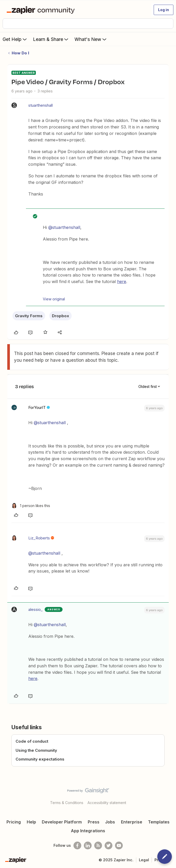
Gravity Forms (29, 316)
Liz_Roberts (39, 538)
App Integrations (88, 831)
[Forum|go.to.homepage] (42, 10)
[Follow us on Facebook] (77, 845)
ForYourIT (37, 407)
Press (94, 822)
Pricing (14, 822)
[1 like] (31, 506)
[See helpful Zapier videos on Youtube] (119, 845)
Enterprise (132, 822)
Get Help (15, 39)
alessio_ (35, 609)
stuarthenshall (40, 105)
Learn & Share (51, 39)
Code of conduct (32, 741)
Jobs (110, 822)
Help (31, 822)
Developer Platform (62, 822)
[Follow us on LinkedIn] (88, 845)
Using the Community (36, 750)
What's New (91, 39)
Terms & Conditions (67, 803)
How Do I (20, 53)
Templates (159, 822)
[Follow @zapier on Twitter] (109, 845)
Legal (144, 860)
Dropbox (60, 316)
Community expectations (40, 759)
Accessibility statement (107, 803)
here (122, 281)
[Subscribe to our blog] (98, 845)
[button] (164, 10)
